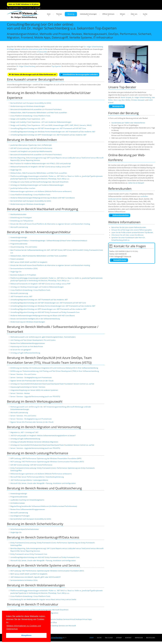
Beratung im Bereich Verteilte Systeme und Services (43, 565)
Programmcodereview (19, 244)
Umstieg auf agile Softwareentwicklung (25, 353)
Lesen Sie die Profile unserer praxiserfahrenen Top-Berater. (132, 232)
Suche (145, 14)
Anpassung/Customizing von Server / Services (28, 387)
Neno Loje (117, 100)
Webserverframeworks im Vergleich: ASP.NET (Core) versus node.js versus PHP (40, 167)
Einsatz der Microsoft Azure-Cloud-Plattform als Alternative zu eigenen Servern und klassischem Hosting (50, 224)
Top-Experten (56, 66)
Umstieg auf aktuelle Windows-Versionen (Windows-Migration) (34, 442)
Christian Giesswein (138, 100)
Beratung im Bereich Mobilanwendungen (36, 585)
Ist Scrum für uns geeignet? (21, 350)
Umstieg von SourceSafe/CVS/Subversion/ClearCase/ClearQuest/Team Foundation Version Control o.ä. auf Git (52, 384)
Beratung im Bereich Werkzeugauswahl (35, 401)
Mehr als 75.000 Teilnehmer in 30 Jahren (24, 4)
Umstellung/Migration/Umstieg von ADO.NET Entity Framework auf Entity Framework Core (45, 312)
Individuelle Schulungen (88, 14)
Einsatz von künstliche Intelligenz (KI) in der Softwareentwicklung (35, 319)
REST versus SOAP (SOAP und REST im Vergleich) (29, 262)
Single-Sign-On (16, 170)
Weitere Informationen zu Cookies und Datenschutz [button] (24, 627)
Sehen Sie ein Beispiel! (136, 183)
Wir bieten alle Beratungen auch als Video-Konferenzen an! (33, 74)
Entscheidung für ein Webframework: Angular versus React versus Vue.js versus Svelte (43, 599)
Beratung (71, 14)
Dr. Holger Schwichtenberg (26, 66)
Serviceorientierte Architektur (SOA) (24, 268)
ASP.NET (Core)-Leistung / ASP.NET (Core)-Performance (31, 148)
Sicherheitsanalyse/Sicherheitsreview (24, 529)
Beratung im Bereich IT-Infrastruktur (33, 604)
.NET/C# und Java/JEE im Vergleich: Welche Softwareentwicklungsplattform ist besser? (43, 435)
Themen (59, 14)
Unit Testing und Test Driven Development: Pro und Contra (33, 340)
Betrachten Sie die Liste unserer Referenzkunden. (129, 227)
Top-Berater (128, 87)
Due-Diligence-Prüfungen (20, 516)
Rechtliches (151, 638)
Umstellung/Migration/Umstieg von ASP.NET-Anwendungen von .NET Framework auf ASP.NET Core (48, 128)
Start (49, 14)
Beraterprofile (117, 106)
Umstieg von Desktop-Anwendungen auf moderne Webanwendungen (37, 185)
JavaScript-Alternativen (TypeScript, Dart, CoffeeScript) (31, 145)
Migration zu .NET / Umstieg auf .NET (24, 432)
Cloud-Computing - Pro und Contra (24, 247)
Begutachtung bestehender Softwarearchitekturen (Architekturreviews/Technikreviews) (44, 506)
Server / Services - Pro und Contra (23, 374)
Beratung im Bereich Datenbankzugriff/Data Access (43, 537)
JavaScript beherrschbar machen (23, 188)
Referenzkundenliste (120, 215)
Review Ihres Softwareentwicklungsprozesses (28, 343)
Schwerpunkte (42, 52)
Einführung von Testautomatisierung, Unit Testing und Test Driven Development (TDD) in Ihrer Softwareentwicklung (55, 371)
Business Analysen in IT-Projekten (23, 275)
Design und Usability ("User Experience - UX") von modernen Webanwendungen (41, 122)
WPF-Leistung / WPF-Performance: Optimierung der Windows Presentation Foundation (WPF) (46, 458)
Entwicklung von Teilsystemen (22, 221)
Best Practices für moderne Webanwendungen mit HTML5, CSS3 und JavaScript (41, 163)
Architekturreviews (18, 503)
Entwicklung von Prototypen (21, 218)
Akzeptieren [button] (26, 635)
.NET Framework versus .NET (21, 296)
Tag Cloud (109, 638)
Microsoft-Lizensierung (19, 227)
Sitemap (119, 638)
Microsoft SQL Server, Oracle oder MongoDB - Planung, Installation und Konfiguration (43, 483)
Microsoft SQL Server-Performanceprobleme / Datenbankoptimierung (37, 477)
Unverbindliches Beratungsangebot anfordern (79, 74)
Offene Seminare (108, 14)
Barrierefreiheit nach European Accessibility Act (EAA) (31, 103)
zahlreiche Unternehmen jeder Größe (34, 49)
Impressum (139, 638)
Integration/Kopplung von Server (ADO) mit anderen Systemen (34, 390)
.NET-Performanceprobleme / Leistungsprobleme (29, 480)
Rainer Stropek (126, 97)
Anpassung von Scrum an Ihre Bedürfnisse (27, 346)
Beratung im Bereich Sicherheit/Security (35, 524)
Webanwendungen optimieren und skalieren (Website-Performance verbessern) (41, 191)
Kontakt (128, 638)
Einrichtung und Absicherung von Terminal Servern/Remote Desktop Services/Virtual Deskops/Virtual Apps (51, 619)
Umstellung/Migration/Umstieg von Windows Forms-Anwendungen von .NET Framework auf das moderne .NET (53, 132)
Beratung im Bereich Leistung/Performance (38, 453)
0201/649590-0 (14, 8)
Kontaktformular (119, 260)
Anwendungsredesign (19, 237)
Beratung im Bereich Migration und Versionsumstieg (44, 427)
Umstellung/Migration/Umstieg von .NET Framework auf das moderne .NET (39, 300)
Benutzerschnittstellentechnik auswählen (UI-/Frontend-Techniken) (36, 109)
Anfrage (38, 8)
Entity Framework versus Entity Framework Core (29, 554)
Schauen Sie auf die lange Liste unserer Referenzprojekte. (132, 230)
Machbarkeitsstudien (18, 214)
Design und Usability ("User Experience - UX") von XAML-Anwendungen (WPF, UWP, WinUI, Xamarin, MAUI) (51, 125)
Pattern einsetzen (17, 259)
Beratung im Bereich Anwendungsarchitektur (39, 232)
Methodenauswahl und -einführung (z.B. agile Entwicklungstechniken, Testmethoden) (43, 337)
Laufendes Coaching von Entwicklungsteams (27, 500)
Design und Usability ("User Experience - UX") (28, 119)
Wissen (123, 14)
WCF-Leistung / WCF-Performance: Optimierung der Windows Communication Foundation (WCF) (47, 462)
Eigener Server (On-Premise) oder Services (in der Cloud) (32, 381)
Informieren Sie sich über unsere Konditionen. (128, 235)
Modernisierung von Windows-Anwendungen (28, 106)
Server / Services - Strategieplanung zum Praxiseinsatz (31, 377)
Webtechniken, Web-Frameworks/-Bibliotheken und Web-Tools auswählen (39, 113)
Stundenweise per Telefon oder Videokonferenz (128, 123)
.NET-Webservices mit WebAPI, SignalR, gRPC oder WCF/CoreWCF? (36, 577)
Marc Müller (126, 100)
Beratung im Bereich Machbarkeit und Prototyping (43, 209)
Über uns (134, 14)
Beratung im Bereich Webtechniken (32, 140)
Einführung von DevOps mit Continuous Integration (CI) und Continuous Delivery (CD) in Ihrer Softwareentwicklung (54, 368)
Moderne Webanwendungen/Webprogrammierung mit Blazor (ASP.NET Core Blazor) (43, 198)
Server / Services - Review (20, 393)
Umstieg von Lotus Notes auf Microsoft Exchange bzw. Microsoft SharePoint (39, 182)
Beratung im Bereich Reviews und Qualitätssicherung (44, 488)
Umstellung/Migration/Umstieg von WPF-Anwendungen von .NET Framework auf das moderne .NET (48, 135)
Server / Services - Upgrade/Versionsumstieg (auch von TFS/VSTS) (35, 396)
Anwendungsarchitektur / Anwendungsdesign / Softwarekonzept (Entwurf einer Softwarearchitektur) (49, 241)
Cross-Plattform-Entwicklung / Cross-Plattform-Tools (30, 116)
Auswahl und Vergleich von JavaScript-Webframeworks (31, 151)
